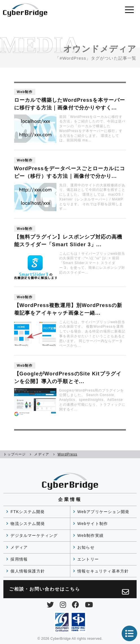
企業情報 (70, 499)
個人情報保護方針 (28, 571)
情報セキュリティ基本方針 (103, 571)
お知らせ (86, 547)
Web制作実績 (90, 535)
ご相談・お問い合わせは (69, 591)
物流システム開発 (28, 524)
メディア (19, 547)
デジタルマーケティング (34, 535)
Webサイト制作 (93, 524)
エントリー (88, 559)
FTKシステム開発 (28, 512)
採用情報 (19, 559)
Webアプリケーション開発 (103, 512)
